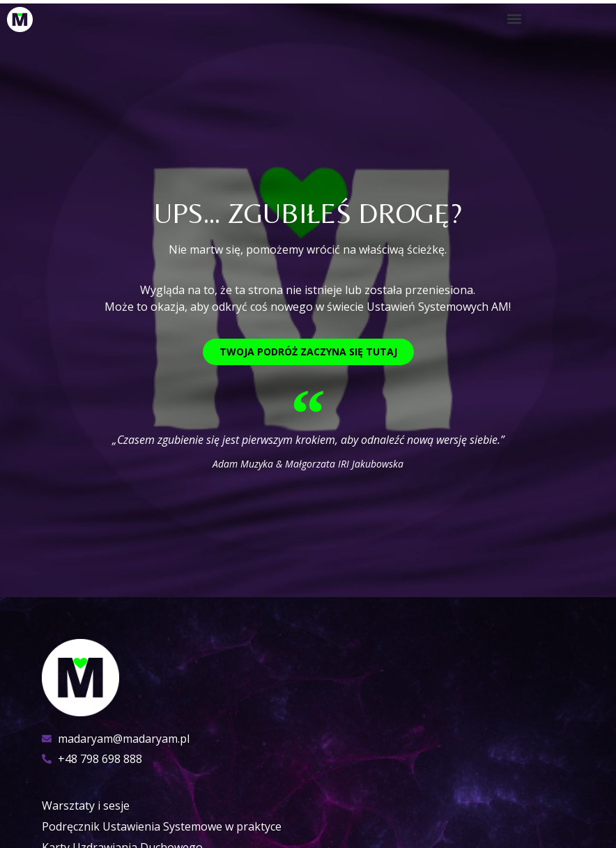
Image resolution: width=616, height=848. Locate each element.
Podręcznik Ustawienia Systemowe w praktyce (162, 826)
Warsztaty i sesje (86, 805)
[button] (515, 18)
